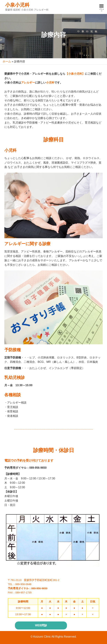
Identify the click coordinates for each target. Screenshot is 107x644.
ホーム (7, 61)
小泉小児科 (17, 5)
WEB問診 (41, 625)
